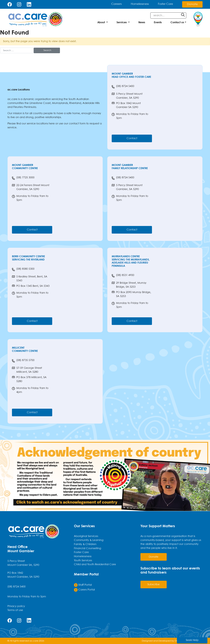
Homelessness (135, 4)
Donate (192, 4)
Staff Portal (83, 584)
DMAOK (179, 641)
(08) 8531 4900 (123, 276)
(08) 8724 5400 (123, 87)
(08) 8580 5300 (23, 270)
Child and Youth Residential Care (95, 564)
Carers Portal (84, 589)
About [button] (101, 23)
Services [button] (122, 23)
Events (158, 23)
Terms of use (15, 610)
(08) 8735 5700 (23, 361)
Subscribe (154, 585)
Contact (132, 138)
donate (154, 557)
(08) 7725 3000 (23, 178)
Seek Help (197, 640)
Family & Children (85, 544)
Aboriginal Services (86, 536)
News (142, 23)
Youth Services (83, 560)
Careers (110, 4)
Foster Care (164, 4)
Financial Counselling (87, 548)
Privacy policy (16, 606)
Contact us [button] (177, 23)
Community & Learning (89, 540)
